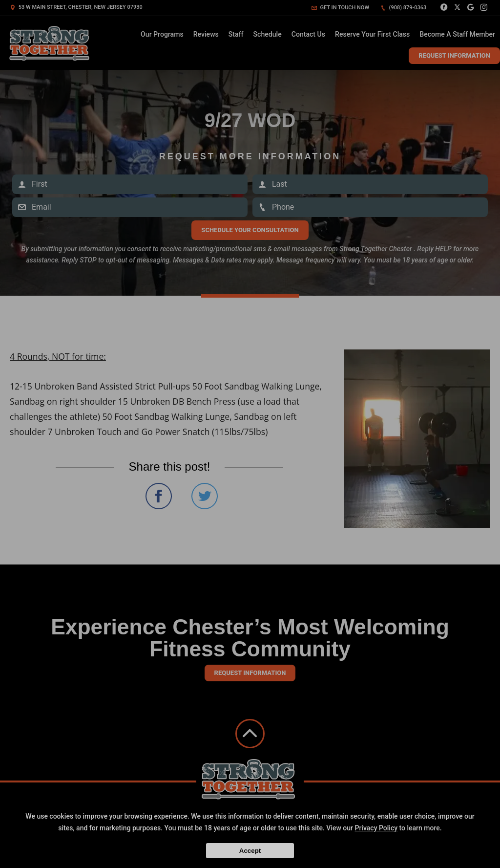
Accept (250, 851)
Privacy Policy (376, 828)
